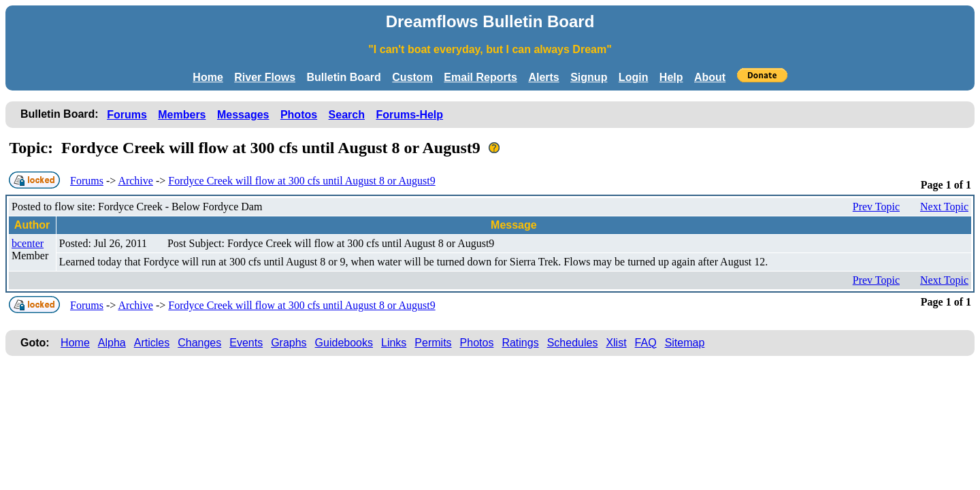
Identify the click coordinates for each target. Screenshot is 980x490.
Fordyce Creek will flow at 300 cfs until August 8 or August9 (301, 181)
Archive (135, 181)
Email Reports (480, 77)
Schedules (573, 343)
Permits (433, 343)
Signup (589, 77)
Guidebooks (344, 343)
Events (246, 343)
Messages (243, 115)
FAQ (646, 343)
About (710, 77)
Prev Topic (876, 207)
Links (394, 343)
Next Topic (944, 207)
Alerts (543, 77)
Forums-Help (409, 115)
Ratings (520, 343)
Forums (127, 115)
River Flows (265, 77)
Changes (199, 343)
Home (208, 77)
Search (347, 115)
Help (671, 77)
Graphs (289, 343)
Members (182, 115)
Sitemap (685, 343)
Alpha (112, 343)
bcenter (28, 243)
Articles (152, 343)
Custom (412, 77)
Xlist (616, 343)
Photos (299, 115)
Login (634, 77)
